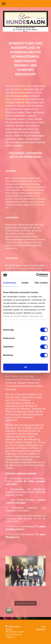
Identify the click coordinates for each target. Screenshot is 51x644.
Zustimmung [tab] (9, 283)
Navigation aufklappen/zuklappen (26, 4)
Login (43, 626)
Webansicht (41, 629)
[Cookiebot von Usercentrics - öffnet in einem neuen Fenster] (36, 275)
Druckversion (13, 626)
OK (26, 367)
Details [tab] (25, 283)
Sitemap (9, 629)
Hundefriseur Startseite (26, 603)
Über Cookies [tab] (41, 283)
